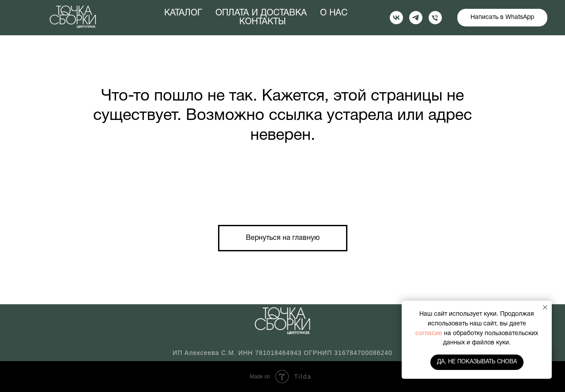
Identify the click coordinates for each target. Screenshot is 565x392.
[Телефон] (435, 18)
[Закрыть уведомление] (545, 307)
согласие (430, 334)
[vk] (396, 18)
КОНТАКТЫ (262, 22)
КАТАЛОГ (183, 13)
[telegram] (416, 18)
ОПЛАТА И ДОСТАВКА (261, 13)
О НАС (334, 13)
